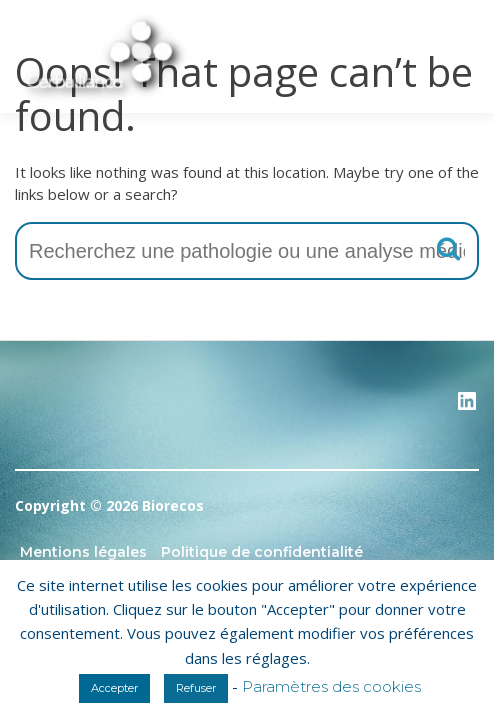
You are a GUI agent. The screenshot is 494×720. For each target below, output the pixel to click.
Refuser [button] (196, 688)
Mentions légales (83, 552)
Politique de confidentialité (262, 552)
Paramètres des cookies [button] (331, 686)
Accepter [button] (114, 688)
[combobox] (247, 251)
